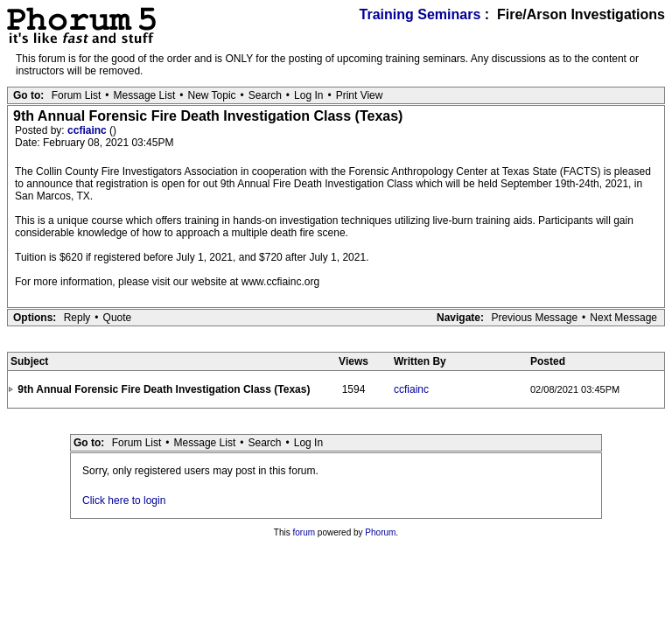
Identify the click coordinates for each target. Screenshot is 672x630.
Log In (308, 95)
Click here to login (124, 500)
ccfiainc (88, 130)
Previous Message (534, 318)
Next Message (623, 318)
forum (304, 532)
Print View (360, 95)
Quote (118, 318)
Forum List (77, 95)
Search (265, 95)
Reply (77, 318)
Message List (145, 95)
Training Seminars (420, 14)
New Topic (211, 95)
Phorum (380, 532)
